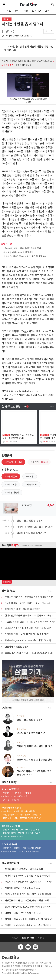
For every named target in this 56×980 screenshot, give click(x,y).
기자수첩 (7, 19)
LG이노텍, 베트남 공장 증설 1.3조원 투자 (22, 249)
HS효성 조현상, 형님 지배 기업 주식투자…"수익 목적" (30, 622)
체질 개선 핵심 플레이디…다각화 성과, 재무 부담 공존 (22, 848)
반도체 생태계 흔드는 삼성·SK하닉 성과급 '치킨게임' (29, 882)
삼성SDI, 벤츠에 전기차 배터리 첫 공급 (22, 888)
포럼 (47, 11)
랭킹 (17, 11)
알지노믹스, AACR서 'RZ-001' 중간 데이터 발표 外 (28, 640)
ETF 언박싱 (45, 435)
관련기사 (5, 244)
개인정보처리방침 (28, 938)
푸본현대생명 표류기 (12, 808)
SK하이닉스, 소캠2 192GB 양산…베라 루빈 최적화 (28, 907)
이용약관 (41, 938)
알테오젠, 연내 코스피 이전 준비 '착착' (22, 609)
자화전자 (39, 462)
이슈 (26, 11)
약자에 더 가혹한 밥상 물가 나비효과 (35, 527)
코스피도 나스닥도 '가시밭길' (13, 836)
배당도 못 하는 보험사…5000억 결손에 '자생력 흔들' (22, 818)
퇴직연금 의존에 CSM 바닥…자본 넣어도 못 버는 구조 (22, 815)
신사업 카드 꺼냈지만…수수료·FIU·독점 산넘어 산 (21, 830)
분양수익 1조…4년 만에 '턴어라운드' (16, 796)
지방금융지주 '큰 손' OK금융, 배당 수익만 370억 (27, 900)
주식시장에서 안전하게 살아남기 (18, 253)
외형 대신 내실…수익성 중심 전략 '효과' (17, 793)
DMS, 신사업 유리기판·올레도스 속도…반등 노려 (28, 603)
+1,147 (50, 505)
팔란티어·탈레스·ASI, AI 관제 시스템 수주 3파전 (27, 634)
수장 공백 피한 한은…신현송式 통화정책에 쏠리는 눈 (29, 597)
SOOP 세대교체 (9, 844)
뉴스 (9, 11)
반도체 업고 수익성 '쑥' (11, 800)
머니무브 (6, 435)
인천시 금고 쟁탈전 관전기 (30, 521)
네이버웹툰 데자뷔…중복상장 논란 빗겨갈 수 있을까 (21, 833)
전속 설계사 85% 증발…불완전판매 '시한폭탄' (19, 811)
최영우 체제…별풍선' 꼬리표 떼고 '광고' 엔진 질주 (21, 851)
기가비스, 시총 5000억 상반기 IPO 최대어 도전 (25, 257)
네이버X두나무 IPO (11, 826)
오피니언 (37, 11)
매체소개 (15, 938)
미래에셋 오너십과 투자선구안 (32, 533)
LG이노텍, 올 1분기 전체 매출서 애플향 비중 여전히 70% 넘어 (29, 48)
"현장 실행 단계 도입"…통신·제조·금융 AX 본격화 (28, 894)
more (11, 244)
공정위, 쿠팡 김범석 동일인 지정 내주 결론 (24, 869)
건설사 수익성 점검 (11, 789)
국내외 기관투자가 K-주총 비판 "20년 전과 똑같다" (28, 628)
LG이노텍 (13, 462)
